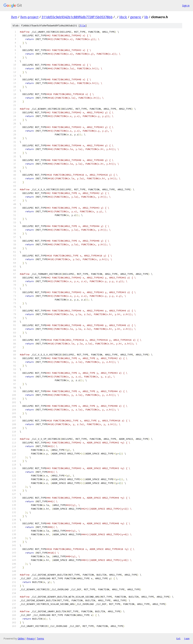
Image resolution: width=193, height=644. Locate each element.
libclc (123, 17)
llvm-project (29, 17)
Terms (40, 639)
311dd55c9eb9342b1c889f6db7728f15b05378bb (77, 17)
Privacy (31, 639)
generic (136, 17)
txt (178, 638)
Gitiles (21, 639)
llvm (14, 17)
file (83, 26)
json (187, 638)
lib (146, 17)
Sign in (186, 5)
